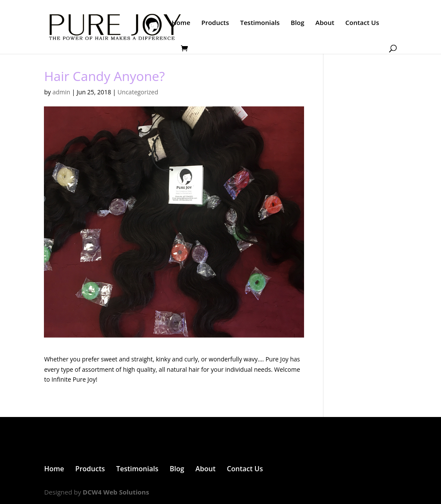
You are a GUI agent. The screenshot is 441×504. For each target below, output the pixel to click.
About (325, 23)
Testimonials (260, 23)
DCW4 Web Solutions (116, 492)
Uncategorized (138, 92)
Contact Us (362, 23)
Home (181, 23)
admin (61, 92)
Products (215, 23)
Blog (298, 23)
